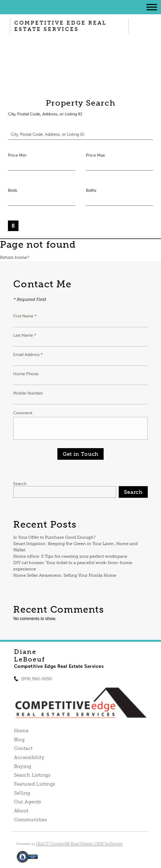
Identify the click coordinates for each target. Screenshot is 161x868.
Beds (13, 190)
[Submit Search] (13, 226)
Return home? (14, 257)
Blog (19, 740)
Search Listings (32, 775)
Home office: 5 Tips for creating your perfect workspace (70, 556)
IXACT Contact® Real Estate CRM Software (79, 844)
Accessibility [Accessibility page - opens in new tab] (29, 757)
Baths (91, 190)
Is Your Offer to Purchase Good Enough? (54, 537)
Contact (23, 748)
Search (20, 484)
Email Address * (28, 354)
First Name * (25, 316)
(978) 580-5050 (36, 679)
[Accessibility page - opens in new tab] (27, 859)
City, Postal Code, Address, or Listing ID (45, 114)
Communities (31, 820)
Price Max (95, 155)
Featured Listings (35, 784)
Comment (23, 413)
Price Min (17, 155)
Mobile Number (28, 393)
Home (21, 731)
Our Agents (28, 802)
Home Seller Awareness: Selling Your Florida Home (65, 575)
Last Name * (25, 335)
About (21, 811)
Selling (22, 793)
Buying (23, 766)
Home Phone (26, 374)
